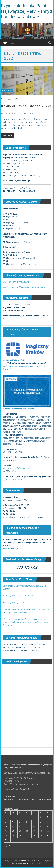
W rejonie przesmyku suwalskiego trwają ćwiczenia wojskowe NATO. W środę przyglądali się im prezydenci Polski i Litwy (26, 622)
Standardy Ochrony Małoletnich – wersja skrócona (24, 287)
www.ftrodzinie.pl (10, 549)
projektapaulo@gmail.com (18, 468)
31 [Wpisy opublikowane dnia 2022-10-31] (6, 840)
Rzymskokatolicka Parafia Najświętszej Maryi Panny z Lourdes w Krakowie (27, 11)
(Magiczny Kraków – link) (14, 360)
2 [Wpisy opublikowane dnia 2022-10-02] (47, 817)
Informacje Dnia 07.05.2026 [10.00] (18, 596)
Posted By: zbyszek (11, 113)
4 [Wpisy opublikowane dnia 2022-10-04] (13, 822)
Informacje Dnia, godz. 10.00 (15, 603)
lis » (11, 846)
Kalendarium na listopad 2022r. (26, 106)
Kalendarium (7, 91)
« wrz (6, 846)
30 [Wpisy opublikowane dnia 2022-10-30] (48, 836)
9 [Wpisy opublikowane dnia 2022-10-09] (47, 822)
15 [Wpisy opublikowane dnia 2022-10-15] (41, 826)
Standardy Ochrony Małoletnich (16, 282)
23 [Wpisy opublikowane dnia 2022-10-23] (48, 831)
